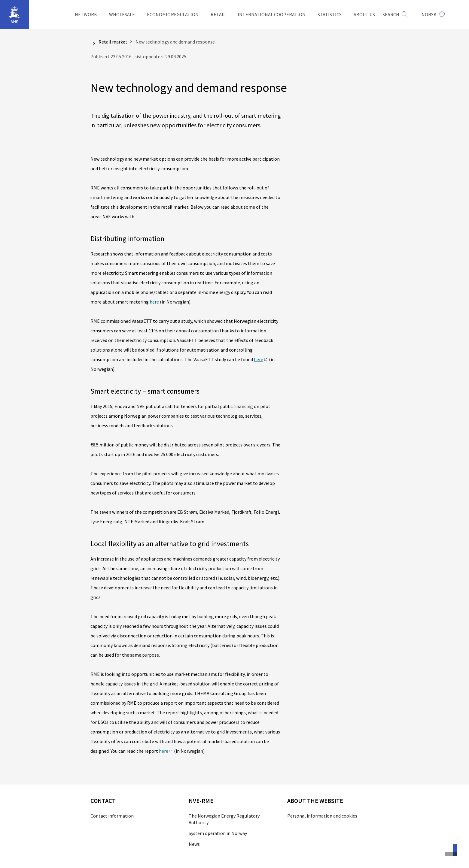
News (194, 844)
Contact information (112, 816)
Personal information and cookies (322, 816)
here (154, 302)
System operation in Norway (218, 833)
